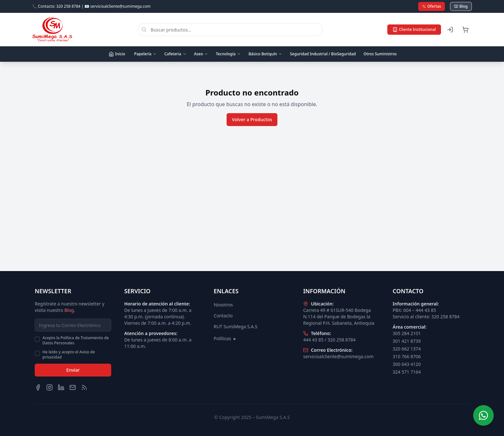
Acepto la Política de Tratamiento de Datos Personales (76, 341)
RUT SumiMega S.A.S (236, 327)
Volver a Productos (252, 119)
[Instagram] (50, 387)
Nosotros (223, 305)
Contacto (223, 316)
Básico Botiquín (265, 54)
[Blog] (84, 387)
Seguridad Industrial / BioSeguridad (323, 54)
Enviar (73, 370)
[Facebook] (38, 387)
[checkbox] (37, 339)
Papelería (145, 54)
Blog (461, 6)
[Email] (73, 387)
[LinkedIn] (61, 387)
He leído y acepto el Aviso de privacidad (69, 355)
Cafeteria (175, 54)
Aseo (201, 54)
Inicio (117, 54)
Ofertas (432, 6)
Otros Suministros (380, 54)
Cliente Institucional (414, 29)
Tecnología (228, 54)
